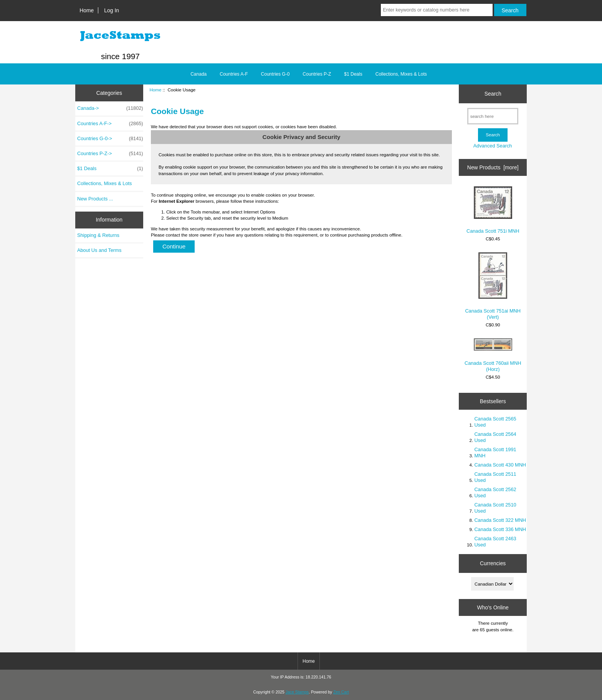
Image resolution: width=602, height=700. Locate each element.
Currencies (493, 563)
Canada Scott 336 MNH (500, 529)
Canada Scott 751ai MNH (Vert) (493, 286)
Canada (198, 74)
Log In (112, 10)
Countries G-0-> (110, 139)
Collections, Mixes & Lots (401, 74)
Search (493, 94)
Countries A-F (234, 74)
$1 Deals (353, 74)
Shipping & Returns (98, 235)
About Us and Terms (99, 250)
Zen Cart (341, 692)
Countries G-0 (275, 74)
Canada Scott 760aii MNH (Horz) (493, 355)
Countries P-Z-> (110, 154)
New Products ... (95, 199)
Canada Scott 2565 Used (495, 422)
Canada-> (110, 108)
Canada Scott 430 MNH (500, 465)
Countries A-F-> (110, 124)
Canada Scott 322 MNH (500, 520)
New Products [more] (493, 167)
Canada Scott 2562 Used (495, 492)
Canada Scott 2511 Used (495, 477)
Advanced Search (493, 146)
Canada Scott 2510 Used (495, 508)
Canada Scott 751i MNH (493, 210)
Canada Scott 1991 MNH (495, 453)
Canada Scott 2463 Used (495, 542)
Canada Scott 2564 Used (495, 437)
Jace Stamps (297, 692)
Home (87, 10)
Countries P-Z (317, 74)
